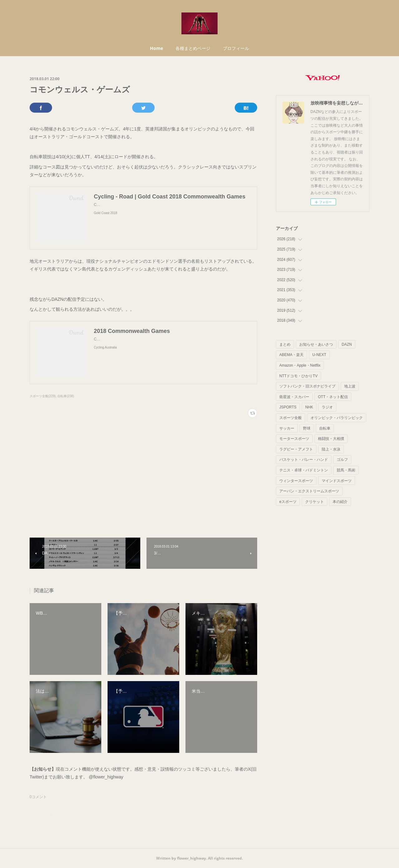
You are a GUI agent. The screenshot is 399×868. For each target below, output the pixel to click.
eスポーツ (288, 502)
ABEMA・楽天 (291, 355)
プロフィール (236, 48)
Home (156, 48)
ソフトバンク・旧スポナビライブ (307, 386)
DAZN (347, 344)
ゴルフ (342, 460)
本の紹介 (340, 502)
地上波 (350, 386)
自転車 (325, 428)
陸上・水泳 (331, 449)
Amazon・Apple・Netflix (300, 365)
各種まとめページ (193, 48)
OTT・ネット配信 (333, 397)
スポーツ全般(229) (43, 396)
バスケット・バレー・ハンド (304, 460)
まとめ (285, 344)
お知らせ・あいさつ (316, 344)
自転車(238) (66, 396)
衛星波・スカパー (294, 397)
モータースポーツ (294, 439)
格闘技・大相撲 (331, 439)
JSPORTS (288, 407)
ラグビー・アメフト (296, 449)
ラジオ (327, 407)
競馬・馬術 (346, 470)
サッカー (287, 428)
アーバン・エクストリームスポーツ (309, 491)
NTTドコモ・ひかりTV (298, 376)
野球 (307, 428)
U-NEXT (319, 355)
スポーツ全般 (291, 418)
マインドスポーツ (337, 481)
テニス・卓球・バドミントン (304, 470)
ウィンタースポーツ (296, 481)
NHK (309, 407)
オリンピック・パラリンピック (337, 418)
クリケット (315, 502)
